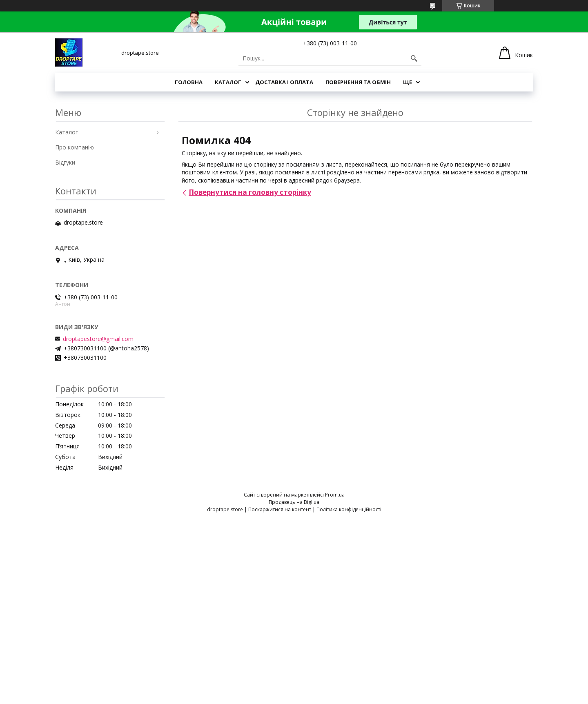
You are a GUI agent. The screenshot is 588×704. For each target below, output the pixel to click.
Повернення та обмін (358, 82)
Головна (189, 82)
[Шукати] (414, 58)
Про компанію (75, 147)
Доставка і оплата (284, 82)
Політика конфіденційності (349, 509)
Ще (408, 82)
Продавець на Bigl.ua (294, 502)
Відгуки (65, 162)
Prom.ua (335, 495)
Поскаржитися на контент (280, 509)
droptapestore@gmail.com (98, 339)
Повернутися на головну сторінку (250, 192)
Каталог (228, 82)
